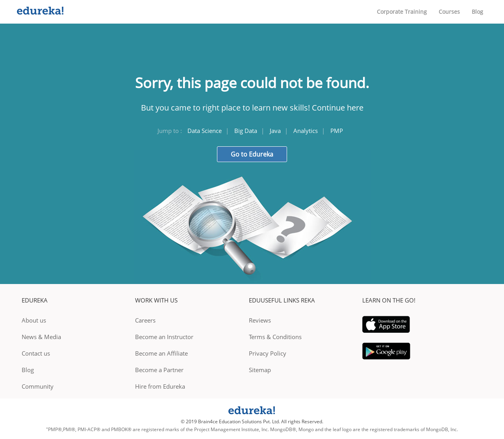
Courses (449, 12)
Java (275, 131)
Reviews (260, 320)
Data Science (205, 131)
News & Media (41, 337)
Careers (145, 320)
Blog (477, 12)
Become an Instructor (164, 337)
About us (34, 320)
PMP (337, 131)
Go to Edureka (252, 154)
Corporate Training (402, 12)
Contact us (36, 353)
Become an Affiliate (161, 353)
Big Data (246, 131)
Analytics (306, 131)
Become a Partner (159, 370)
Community (38, 386)
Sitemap (260, 370)
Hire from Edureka (160, 386)
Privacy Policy (268, 353)
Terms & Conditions (275, 337)
